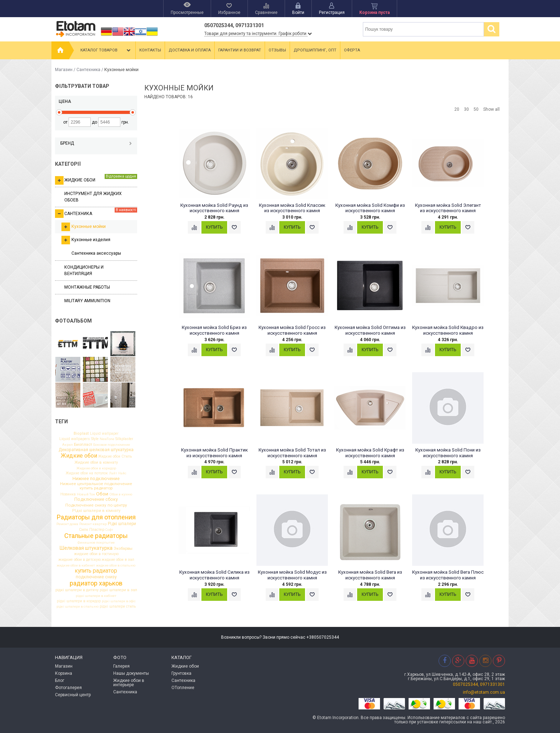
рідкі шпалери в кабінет (96, 596)
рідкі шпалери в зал (118, 590)
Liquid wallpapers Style (79, 439)
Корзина (64, 673)
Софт (109, 530)
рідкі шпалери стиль (118, 607)
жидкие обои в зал (118, 560)
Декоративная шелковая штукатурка (96, 450)
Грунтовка (181, 673)
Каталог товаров (106, 50)
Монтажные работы (87, 287)
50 (476, 109)
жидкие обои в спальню (116, 565)
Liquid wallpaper (104, 434)
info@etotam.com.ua (484, 692)
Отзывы (277, 50)
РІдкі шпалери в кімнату (96, 511)
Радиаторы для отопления (96, 517)
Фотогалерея (68, 688)
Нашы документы (131, 673)
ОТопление (183, 688)
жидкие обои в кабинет (76, 565)
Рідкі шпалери (122, 524)
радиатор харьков (96, 583)
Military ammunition (87, 301)
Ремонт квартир (93, 524)
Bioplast (81, 433)
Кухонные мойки (84, 227)
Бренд (96, 143)
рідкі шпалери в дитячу (77, 590)
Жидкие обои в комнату (96, 463)
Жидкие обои (96, 179)
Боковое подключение (112, 445)
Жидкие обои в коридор (96, 468)
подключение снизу (96, 577)
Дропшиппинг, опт (315, 50)
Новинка (68, 494)
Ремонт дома (67, 524)
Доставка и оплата (190, 50)
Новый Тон (86, 494)
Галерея (121, 666)
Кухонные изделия (86, 240)
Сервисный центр (73, 695)
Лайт (113, 473)
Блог (60, 680)
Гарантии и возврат (240, 50)
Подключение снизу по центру (96, 505)
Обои (102, 494)
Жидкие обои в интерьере (129, 683)
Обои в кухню (121, 494)
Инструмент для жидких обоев (93, 197)
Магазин (64, 70)
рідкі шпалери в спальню (77, 607)
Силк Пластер (92, 530)
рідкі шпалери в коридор (79, 601)
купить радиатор (96, 571)
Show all (491, 109)
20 (457, 109)
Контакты (150, 50)
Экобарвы (123, 548)
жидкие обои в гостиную (96, 554)
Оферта (352, 50)
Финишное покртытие (96, 543)
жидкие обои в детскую (79, 560)
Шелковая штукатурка (86, 548)
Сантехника (88, 70)
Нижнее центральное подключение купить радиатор (96, 486)
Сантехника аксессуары (96, 253)
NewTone (107, 439)
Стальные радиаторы (96, 536)
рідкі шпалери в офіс (119, 601)
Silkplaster (124, 439)
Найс (122, 473)
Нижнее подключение (96, 479)
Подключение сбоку (96, 499)
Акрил (67, 445)
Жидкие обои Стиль (115, 457)
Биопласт (83, 445)
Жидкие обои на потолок (87, 473)
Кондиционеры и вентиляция (84, 270)
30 (466, 109)
